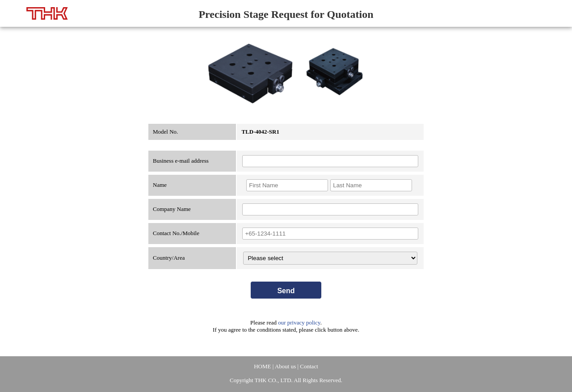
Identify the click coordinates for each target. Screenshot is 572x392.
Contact (309, 366)
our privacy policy (299, 322)
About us (285, 366)
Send (286, 291)
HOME (262, 366)
